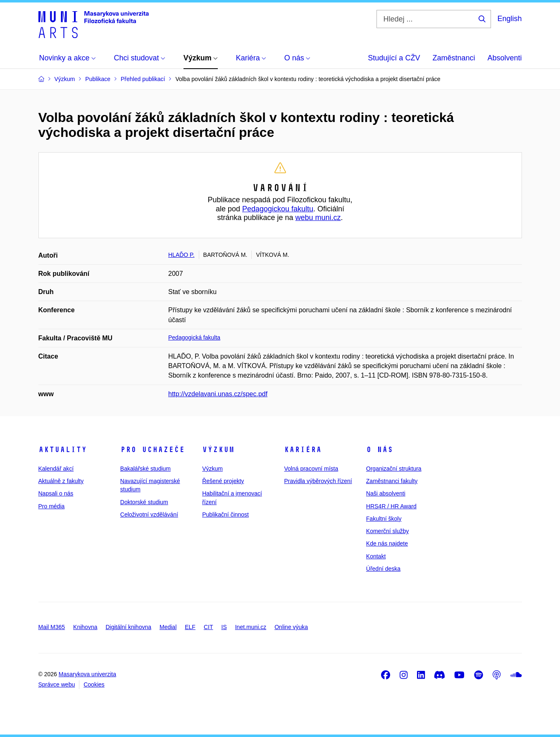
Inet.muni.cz (251, 627)
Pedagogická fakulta (194, 337)
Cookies (94, 684)
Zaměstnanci (454, 58)
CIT (209, 627)
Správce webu (57, 684)
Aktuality (63, 450)
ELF (190, 627)
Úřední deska (383, 569)
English (509, 19)
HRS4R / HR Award (391, 506)
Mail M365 (52, 627)
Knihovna (85, 627)
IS (224, 627)
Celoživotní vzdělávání (149, 514)
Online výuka (291, 627)
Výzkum (218, 450)
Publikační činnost (225, 514)
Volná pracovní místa (311, 469)
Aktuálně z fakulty (61, 481)
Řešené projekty (223, 481)
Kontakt (376, 556)
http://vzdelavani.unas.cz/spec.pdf (218, 394)
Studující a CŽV (394, 58)
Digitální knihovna (128, 627)
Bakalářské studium (145, 469)
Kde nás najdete (387, 543)
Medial (168, 627)
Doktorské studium (144, 502)
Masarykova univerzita (87, 674)
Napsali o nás (56, 493)
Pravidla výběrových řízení (318, 481)
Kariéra (303, 450)
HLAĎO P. (181, 255)
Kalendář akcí (56, 469)
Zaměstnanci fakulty (392, 481)
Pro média (52, 506)
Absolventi (504, 58)
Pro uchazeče (153, 450)
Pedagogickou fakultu (278, 209)
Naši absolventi (386, 493)
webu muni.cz (318, 218)
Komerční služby (387, 531)
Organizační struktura (394, 469)
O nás (380, 450)
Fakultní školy (384, 519)
